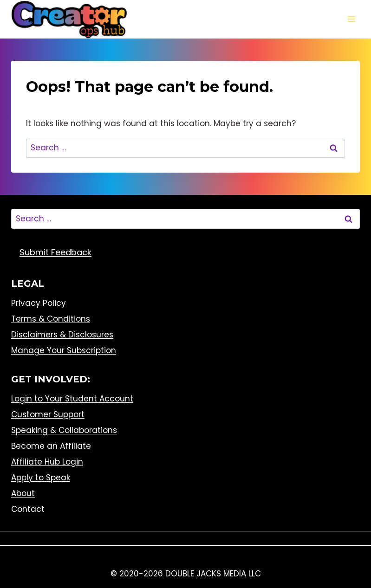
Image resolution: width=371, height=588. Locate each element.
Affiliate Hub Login (47, 462)
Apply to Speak (41, 478)
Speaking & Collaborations (64, 430)
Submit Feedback (55, 252)
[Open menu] (351, 19)
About (23, 493)
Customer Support (48, 414)
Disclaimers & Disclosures (62, 335)
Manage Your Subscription (64, 350)
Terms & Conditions (51, 319)
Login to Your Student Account (72, 399)
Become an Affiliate (51, 446)
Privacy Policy (39, 303)
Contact (28, 509)
